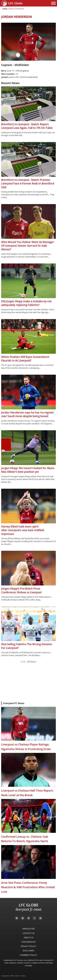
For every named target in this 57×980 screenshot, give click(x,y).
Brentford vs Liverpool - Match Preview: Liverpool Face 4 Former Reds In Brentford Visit (28, 184)
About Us (28, 938)
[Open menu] (53, 3)
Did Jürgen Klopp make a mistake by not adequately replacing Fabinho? (26, 303)
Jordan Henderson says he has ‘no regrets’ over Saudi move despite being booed (28, 414)
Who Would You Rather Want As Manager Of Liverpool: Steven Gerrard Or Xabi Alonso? (28, 246)
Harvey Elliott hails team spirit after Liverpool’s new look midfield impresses (23, 530)
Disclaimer (28, 951)
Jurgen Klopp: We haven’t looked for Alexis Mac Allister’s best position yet (28, 470)
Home (5, 9)
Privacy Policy (29, 946)
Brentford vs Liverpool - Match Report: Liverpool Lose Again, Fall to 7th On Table (27, 126)
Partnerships (29, 942)
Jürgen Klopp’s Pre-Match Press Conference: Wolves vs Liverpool (21, 590)
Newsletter (28, 929)
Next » (33, 662)
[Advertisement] (28, 682)
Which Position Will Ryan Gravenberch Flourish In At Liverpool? (25, 359)
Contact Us (29, 933)
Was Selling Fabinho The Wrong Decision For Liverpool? (27, 646)
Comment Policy (28, 955)
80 (29, 662)
